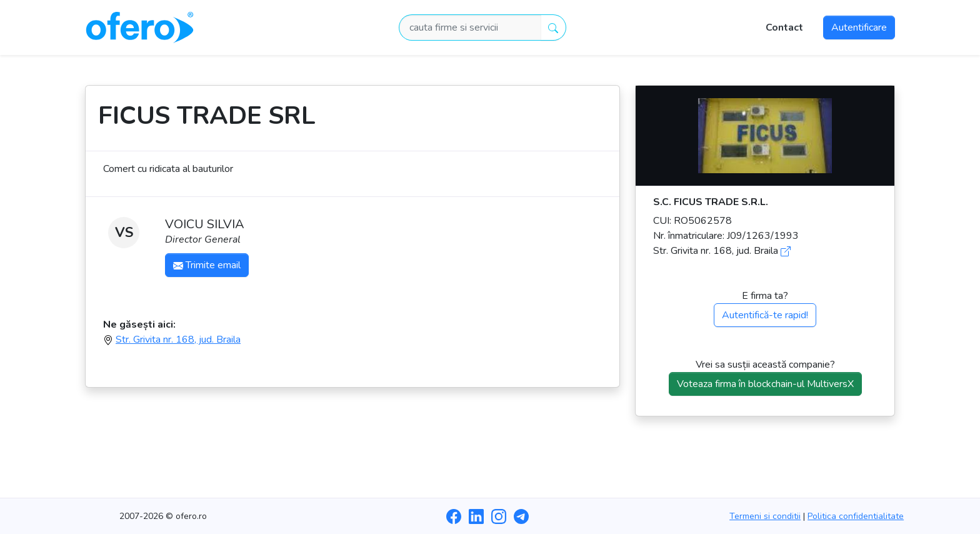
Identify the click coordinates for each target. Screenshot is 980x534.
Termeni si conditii (765, 516)
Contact (784, 28)
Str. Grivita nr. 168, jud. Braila (178, 340)
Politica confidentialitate (856, 516)
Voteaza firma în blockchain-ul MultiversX (765, 384)
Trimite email (207, 265)
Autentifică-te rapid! (765, 315)
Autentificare (859, 28)
